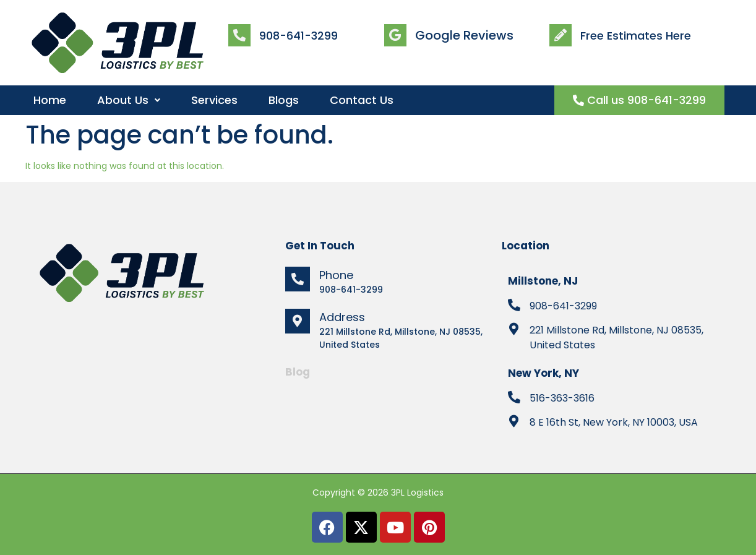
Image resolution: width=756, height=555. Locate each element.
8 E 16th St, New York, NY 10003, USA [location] (614, 422)
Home (50, 100)
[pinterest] (429, 527)
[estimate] (561, 35)
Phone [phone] (336, 275)
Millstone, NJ (543, 281)
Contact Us (362, 100)
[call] (239, 35)
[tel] (514, 305)
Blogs (284, 100)
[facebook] (327, 527)
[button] (129, 100)
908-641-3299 (299, 36)
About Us (129, 100)
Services (214, 100)
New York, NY (543, 373)
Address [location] (342, 317)
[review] (395, 35)
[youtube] (395, 527)
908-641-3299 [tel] (563, 306)
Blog (298, 372)
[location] (298, 321)
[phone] (298, 279)
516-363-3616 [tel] (562, 398)
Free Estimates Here (636, 36)
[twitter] (361, 527)
